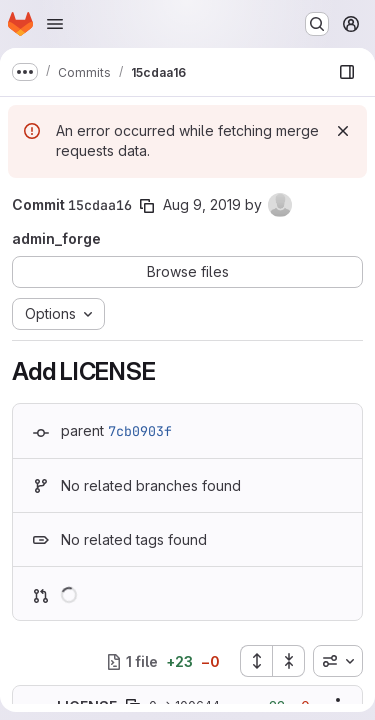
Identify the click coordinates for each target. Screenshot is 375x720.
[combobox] (338, 661)
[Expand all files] (256, 661)
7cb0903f (140, 431)
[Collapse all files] (289, 661)
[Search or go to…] (317, 24)
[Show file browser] (347, 72)
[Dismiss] (343, 131)
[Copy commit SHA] (147, 206)
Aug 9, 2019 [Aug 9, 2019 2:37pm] (202, 204)
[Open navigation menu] (55, 24)
